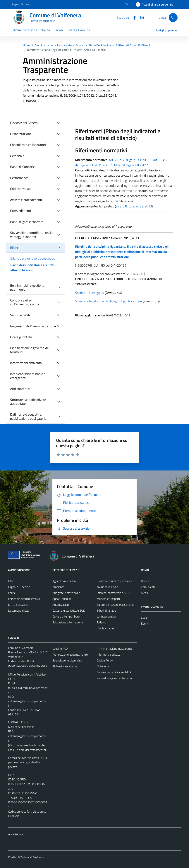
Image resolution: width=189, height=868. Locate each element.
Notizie (145, 581)
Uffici (11, 581)
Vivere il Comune (78, 30)
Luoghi (145, 618)
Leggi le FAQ (60, 649)
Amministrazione (25, 30)
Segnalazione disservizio (67, 660)
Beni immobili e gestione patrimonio (27, 288)
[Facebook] (133, 17)
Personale (17, 156)
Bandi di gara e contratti (27, 222)
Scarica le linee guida (89, 293)
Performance (19, 178)
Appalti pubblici (62, 599)
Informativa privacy (109, 654)
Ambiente (58, 587)
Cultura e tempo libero (66, 616)
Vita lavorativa (106, 628)
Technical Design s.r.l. (33, 857)
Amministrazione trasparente (115, 649)
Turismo (101, 622)
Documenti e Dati (19, 611)
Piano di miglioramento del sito (116, 678)
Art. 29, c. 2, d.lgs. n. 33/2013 (129, 160)
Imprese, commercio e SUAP (114, 593)
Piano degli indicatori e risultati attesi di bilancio (32, 268)
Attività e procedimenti (26, 200)
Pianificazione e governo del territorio (30, 350)
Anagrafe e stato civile (66, 593)
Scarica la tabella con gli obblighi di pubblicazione (108, 301)
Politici (12, 593)
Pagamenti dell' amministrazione (33, 326)
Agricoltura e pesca (64, 581)
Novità (45, 30)
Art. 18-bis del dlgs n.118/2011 (127, 165)
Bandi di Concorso (23, 167)
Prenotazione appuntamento (70, 654)
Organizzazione (21, 134)
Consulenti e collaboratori (28, 145)
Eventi (145, 623)
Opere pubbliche (21, 337)
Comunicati (148, 587)
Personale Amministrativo (24, 599)
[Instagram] (140, 17)
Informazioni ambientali (27, 363)
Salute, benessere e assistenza (116, 605)
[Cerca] (173, 18)
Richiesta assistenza (65, 666)
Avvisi (145, 593)
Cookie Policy (105, 660)
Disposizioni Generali (25, 123)
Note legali (103, 666)
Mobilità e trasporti (108, 599)
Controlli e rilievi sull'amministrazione (25, 302)
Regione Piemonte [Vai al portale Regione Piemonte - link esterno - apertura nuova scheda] (21, 4)
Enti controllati (20, 189)
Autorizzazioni (61, 605)
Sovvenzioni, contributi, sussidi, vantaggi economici (32, 235)
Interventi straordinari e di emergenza (28, 376)
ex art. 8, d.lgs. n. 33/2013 (134, 206)
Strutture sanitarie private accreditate (28, 402)
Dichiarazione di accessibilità (114, 672)
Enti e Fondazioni (19, 605)
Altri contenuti (20, 389)
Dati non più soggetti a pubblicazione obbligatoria (28, 416)
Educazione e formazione (68, 622)
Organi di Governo (19, 587)
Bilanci (15, 248)
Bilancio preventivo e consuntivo (33, 258)
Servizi (58, 30)
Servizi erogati (20, 315)
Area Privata (16, 834)
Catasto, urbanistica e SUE (69, 611)
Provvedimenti (20, 211)
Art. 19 (158, 160)
